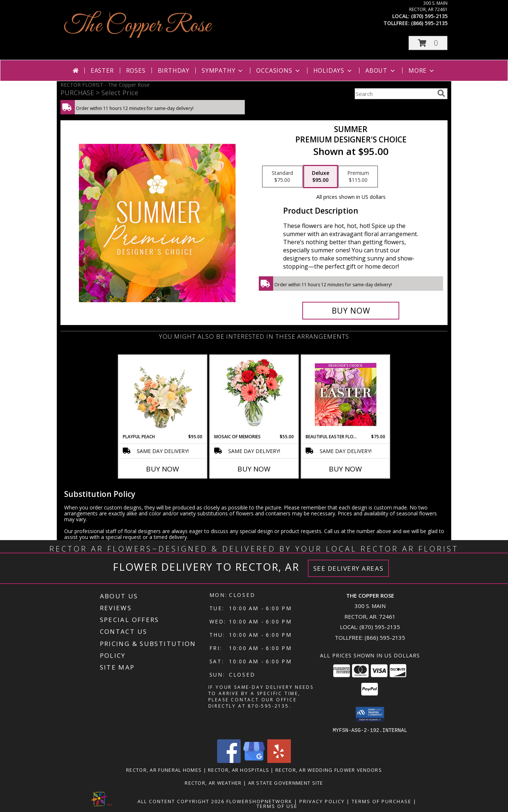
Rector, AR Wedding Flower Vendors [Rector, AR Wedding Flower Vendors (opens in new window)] (329, 770)
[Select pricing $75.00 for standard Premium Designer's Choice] (282, 177)
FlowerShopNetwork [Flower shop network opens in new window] (259, 801)
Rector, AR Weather (213, 782)
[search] (441, 93)
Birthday (174, 70)
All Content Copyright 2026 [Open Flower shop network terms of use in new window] (181, 801)
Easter (102, 70)
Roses (136, 70)
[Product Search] (394, 94)
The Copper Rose (138, 26)
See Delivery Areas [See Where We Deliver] (349, 568)
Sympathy (223, 70)
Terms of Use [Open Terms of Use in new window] (277, 806)
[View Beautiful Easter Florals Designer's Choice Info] (346, 395)
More (422, 70)
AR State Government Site (286, 782)
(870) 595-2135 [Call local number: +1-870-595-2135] (429, 16)
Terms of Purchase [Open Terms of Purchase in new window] (382, 801)
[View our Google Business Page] (254, 761)
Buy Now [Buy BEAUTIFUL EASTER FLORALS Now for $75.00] (345, 469)
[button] (428, 43)
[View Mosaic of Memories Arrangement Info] (254, 395)
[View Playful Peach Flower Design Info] (163, 394)
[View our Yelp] (279, 761)
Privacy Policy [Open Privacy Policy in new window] (322, 801)
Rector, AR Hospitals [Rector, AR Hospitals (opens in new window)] (239, 770)
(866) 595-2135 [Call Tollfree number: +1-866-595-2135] (385, 637)
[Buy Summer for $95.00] (351, 311)
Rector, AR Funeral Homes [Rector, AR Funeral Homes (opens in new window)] (164, 770)
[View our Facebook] (229, 761)
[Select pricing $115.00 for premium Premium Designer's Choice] (358, 177)
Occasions (279, 70)
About (381, 70)
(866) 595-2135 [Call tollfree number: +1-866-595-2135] (429, 23)
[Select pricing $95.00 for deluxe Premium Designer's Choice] (321, 177)
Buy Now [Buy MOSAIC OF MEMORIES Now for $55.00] (254, 469)
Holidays (333, 70)
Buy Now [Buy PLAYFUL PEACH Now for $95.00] (163, 469)
